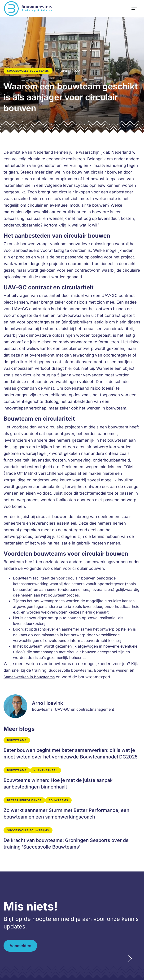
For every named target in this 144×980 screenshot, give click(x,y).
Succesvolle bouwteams (70, 670)
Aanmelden (20, 946)
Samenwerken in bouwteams (29, 677)
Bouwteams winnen (111, 670)
